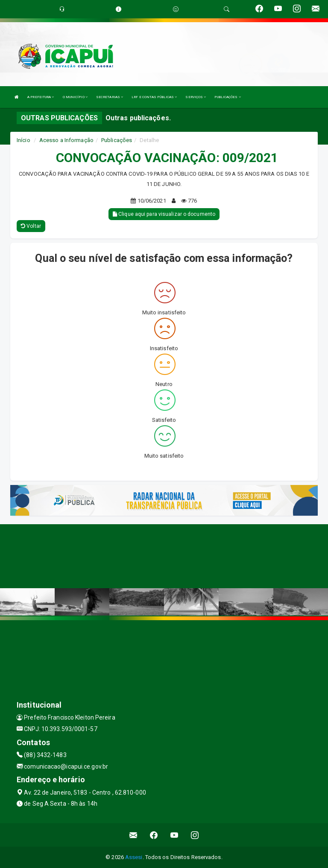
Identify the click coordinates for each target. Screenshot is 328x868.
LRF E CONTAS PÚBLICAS (154, 97)
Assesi (134, 857)
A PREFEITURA (41, 97)
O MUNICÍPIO (75, 97)
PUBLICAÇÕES (227, 97)
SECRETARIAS (110, 97)
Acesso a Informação (66, 140)
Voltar (31, 226)
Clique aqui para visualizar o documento (164, 214)
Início (23, 140)
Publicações (117, 140)
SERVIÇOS (196, 97)
